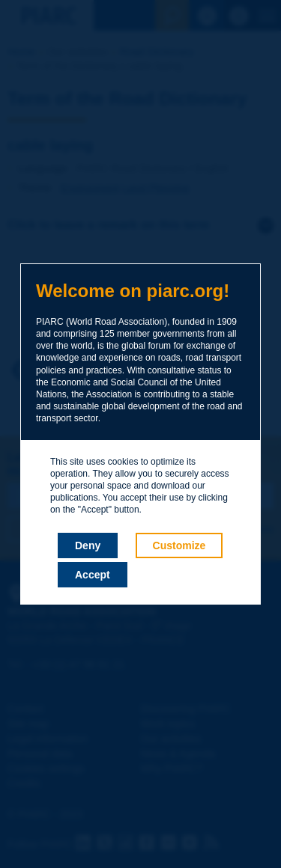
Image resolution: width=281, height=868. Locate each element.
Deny (88, 545)
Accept (93, 575)
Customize (179, 545)
